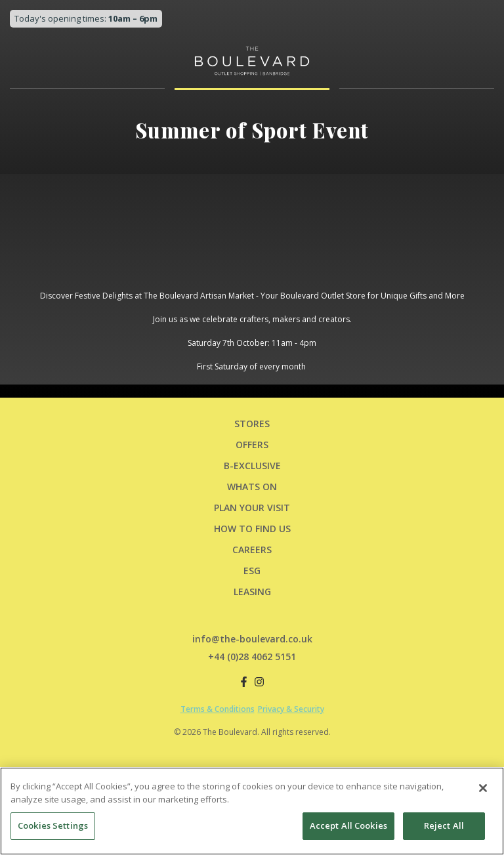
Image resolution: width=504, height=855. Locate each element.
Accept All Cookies (348, 825)
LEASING (252, 592)
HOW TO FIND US (252, 529)
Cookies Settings (53, 825)
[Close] (483, 788)
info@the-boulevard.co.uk (252, 639)
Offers (252, 445)
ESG (252, 571)
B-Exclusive (252, 466)
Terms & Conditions (218, 709)
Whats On (252, 487)
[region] (252, 811)
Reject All (444, 825)
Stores (252, 424)
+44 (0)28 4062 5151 (252, 657)
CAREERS (252, 550)
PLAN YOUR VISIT (252, 508)
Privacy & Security (291, 709)
